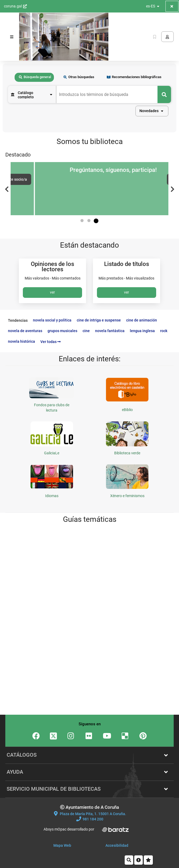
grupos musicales (62, 331)
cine (86, 331)
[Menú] (12, 37)
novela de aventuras (25, 331)
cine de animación (142, 320)
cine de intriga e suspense (99, 320)
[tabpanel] (89, 106)
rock (164, 331)
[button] (152, 111)
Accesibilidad (117, 845)
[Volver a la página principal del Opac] (64, 37)
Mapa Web (62, 845)
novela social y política (52, 320)
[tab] (34, 77)
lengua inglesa (142, 331)
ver (52, 292)
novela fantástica (110, 331)
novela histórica (22, 341)
